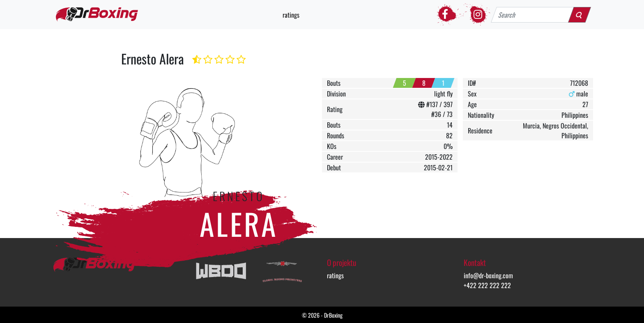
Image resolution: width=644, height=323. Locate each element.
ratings (291, 15)
